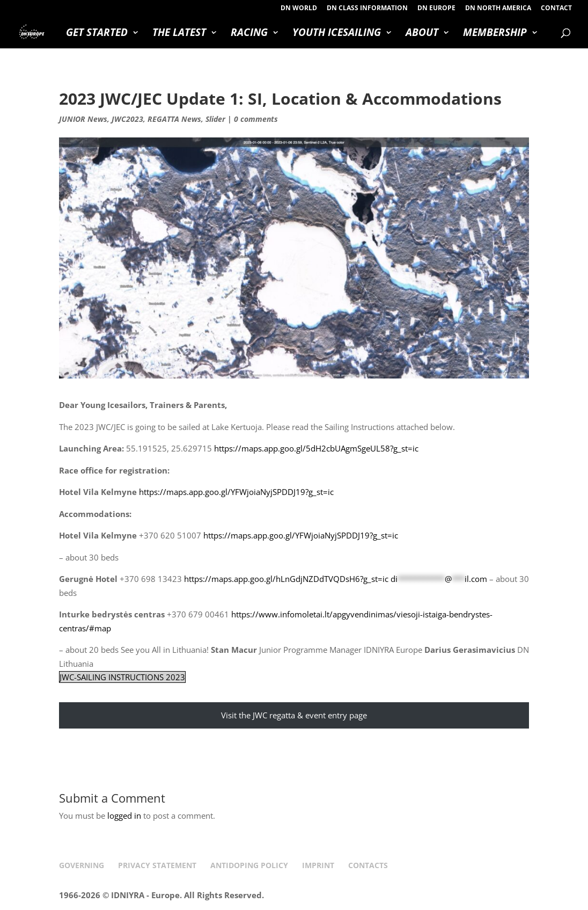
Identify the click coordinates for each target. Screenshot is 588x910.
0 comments (256, 119)
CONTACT (556, 9)
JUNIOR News (83, 119)
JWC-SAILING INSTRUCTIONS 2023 (122, 677)
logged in (124, 816)
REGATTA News (174, 119)
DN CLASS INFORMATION (367, 9)
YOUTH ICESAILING (337, 34)
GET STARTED (97, 34)
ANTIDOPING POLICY (249, 865)
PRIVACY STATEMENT (157, 865)
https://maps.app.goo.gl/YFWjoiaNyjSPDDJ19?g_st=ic (236, 492)
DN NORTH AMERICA (498, 9)
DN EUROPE (436, 9)
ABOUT (422, 34)
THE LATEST (179, 34)
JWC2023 (127, 119)
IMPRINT (318, 865)
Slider (215, 119)
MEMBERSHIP (495, 34)
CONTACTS (368, 865)
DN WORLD (299, 9)
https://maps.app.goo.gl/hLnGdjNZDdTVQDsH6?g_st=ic (286, 579)
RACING (249, 34)
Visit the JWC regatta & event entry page (294, 715)
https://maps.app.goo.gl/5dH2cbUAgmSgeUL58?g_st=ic (316, 448)
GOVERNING (82, 865)
